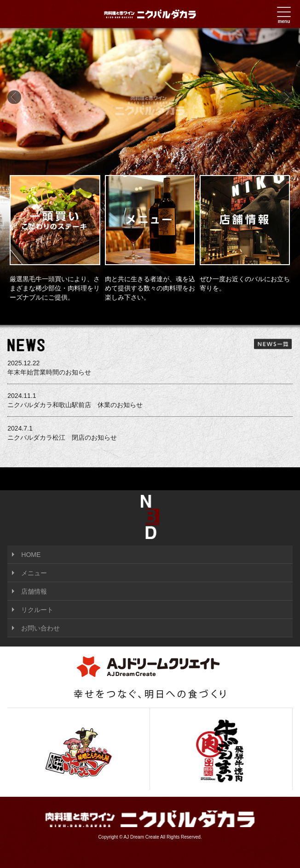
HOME (31, 555)
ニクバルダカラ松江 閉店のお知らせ (150, 432)
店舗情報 (34, 591)
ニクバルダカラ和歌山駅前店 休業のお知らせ (150, 400)
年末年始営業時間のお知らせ (150, 367)
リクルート (37, 610)
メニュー (34, 573)
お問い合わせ (40, 628)
